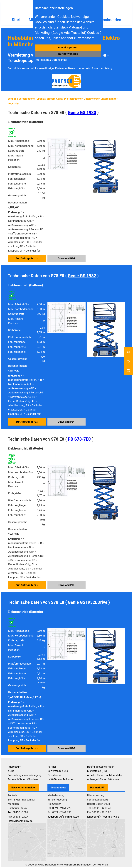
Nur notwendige (68, 54)
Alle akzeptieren (68, 48)
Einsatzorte (54, 775)
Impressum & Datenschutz (51, 60)
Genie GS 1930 (82, 113)
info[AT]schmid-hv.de (20, 821)
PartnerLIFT (97, 787)
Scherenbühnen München (23, 779)
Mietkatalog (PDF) (98, 771)
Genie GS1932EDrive (87, 602)
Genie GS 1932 (82, 276)
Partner (52, 767)
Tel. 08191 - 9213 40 (99, 808)
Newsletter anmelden (24, 787)
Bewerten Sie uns (58, 771)
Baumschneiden (107, 20)
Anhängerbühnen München (103, 779)
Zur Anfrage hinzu (27, 259)
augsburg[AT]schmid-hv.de (63, 817)
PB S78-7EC (79, 439)
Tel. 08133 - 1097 (18, 812)
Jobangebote (58, 787)
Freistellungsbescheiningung (25, 775)
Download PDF (66, 258)
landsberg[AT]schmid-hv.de (103, 817)
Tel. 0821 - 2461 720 (59, 808)
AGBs (11, 771)
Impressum (15, 767)
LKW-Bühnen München (61, 779)
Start (16, 20)
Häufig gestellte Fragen (101, 767)
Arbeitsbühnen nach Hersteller (105, 775)
